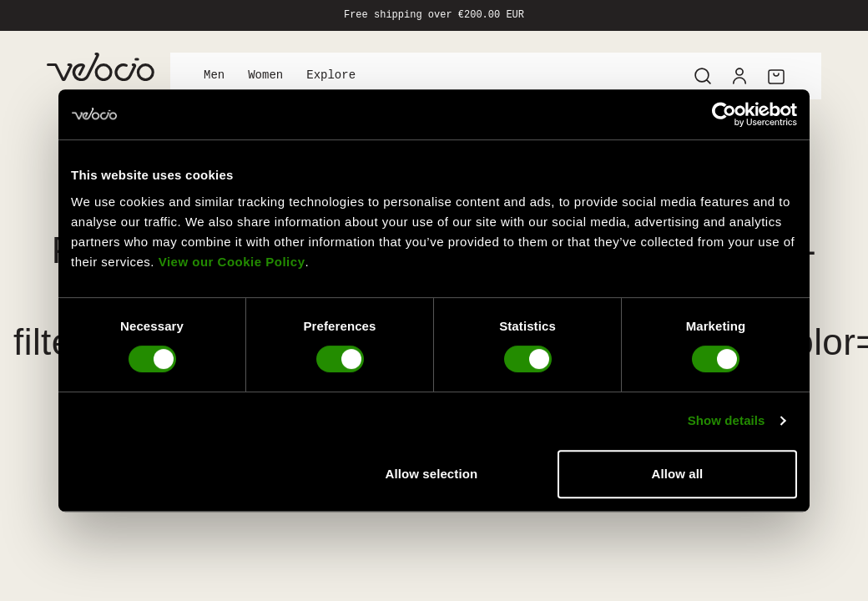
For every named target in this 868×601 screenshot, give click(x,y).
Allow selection (432, 474)
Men (214, 76)
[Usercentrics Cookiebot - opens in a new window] (724, 114)
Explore (331, 76)
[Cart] (776, 76)
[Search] (703, 76)
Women (265, 76)
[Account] (739, 76)
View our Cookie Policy (232, 262)
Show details (727, 420)
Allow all (678, 474)
